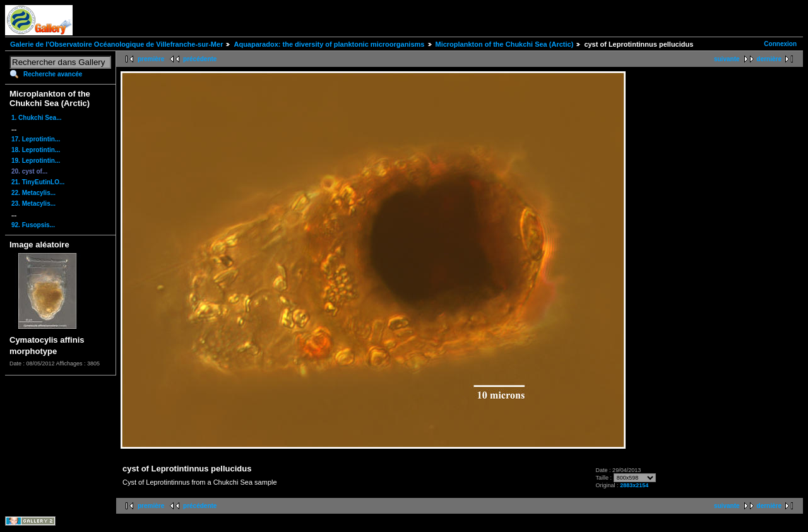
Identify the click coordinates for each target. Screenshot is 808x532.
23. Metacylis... (33, 204)
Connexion (780, 44)
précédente (200, 59)
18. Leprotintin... (36, 150)
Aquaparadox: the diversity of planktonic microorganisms (329, 44)
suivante (727, 59)
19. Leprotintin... (36, 161)
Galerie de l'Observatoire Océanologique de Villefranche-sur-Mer (116, 44)
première (151, 59)
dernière (769, 59)
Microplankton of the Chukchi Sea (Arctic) (505, 44)
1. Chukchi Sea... (36, 118)
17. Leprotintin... (36, 139)
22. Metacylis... (33, 193)
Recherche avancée (53, 74)
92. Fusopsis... (33, 225)
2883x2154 (634, 485)
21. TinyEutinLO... (38, 182)
